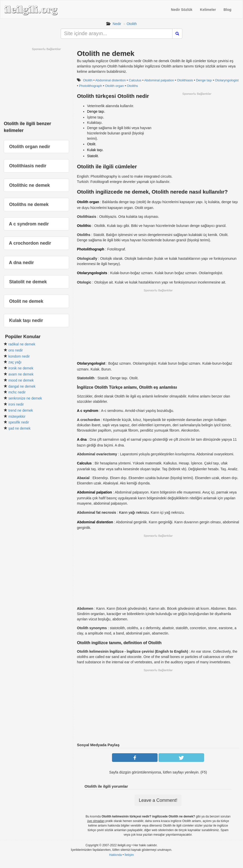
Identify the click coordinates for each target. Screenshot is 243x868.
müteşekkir (17, 416)
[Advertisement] (197, 131)
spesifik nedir (19, 422)
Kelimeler (208, 10)
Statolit (92, 156)
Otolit (91, 144)
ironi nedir (16, 404)
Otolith (132, 24)
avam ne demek (21, 374)
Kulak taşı (95, 150)
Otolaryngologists (92, 273)
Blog (227, 10)
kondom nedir (19, 356)
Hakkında (115, 855)
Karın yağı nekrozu (134, 512)
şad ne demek (19, 428)
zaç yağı (15, 362)
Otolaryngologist (227, 80)
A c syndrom (87, 411)
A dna (82, 439)
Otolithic (84, 226)
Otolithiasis (185, 80)
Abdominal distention (111, 80)
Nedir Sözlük (182, 10)
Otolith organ (114, 86)
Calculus (135, 80)
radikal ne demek (22, 344)
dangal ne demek (22, 386)
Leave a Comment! (158, 800)
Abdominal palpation (159, 80)
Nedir (117, 24)
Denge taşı (204, 80)
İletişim (129, 855)
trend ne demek (21, 410)
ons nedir (16, 350)
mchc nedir (17, 392)
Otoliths (132, 86)
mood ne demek (21, 380)
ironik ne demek (21, 368)
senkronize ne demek (25, 398)
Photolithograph (90, 86)
